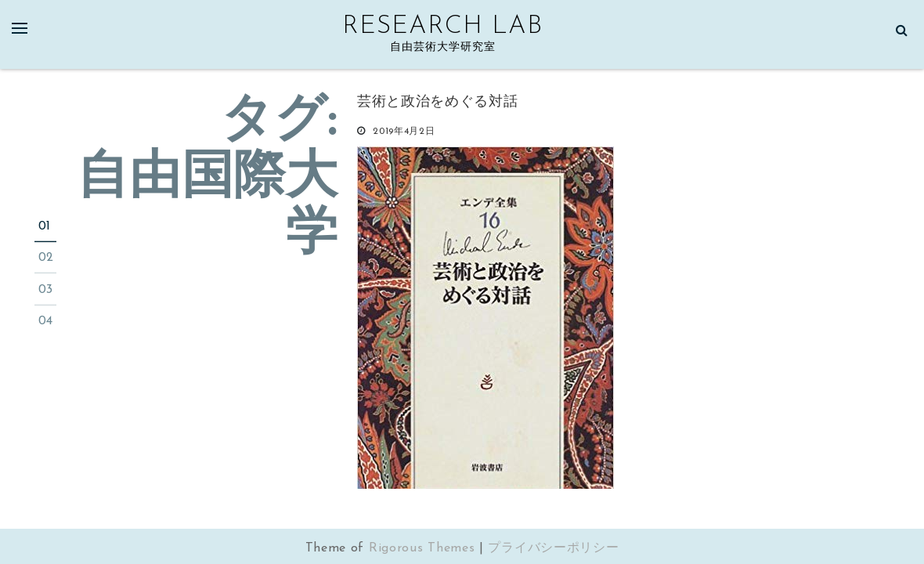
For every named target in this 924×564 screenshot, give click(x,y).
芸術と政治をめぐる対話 (438, 102)
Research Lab (442, 27)
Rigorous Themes (422, 548)
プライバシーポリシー (553, 548)
